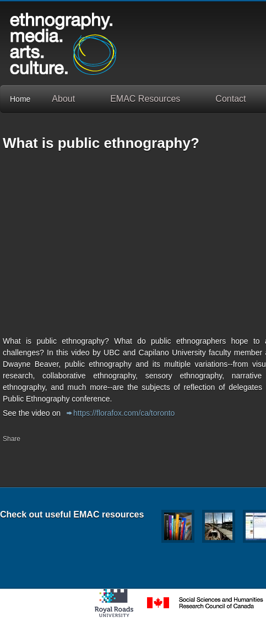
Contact (230, 99)
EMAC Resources (145, 99)
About (63, 99)
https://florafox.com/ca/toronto (124, 413)
